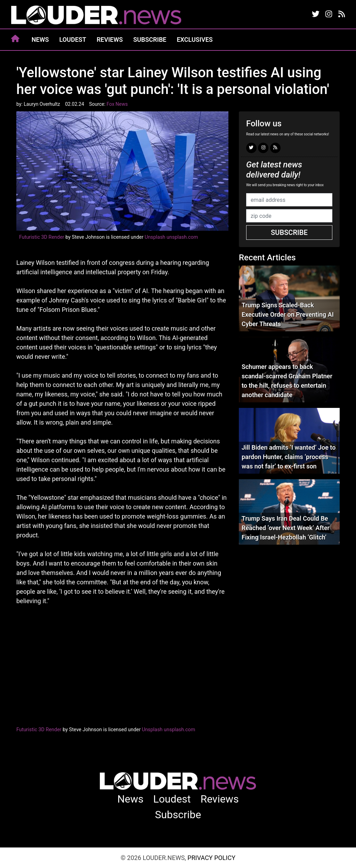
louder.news (96, 16)
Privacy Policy (211, 858)
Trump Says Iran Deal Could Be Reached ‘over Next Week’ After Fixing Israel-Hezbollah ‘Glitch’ (286, 528)
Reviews (110, 40)
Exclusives (195, 40)
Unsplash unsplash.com (171, 237)
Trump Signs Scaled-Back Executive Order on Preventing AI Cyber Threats (288, 314)
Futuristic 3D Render (42, 237)
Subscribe (150, 40)
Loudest (73, 40)
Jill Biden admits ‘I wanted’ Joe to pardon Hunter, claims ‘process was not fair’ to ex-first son (289, 457)
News (40, 40)
